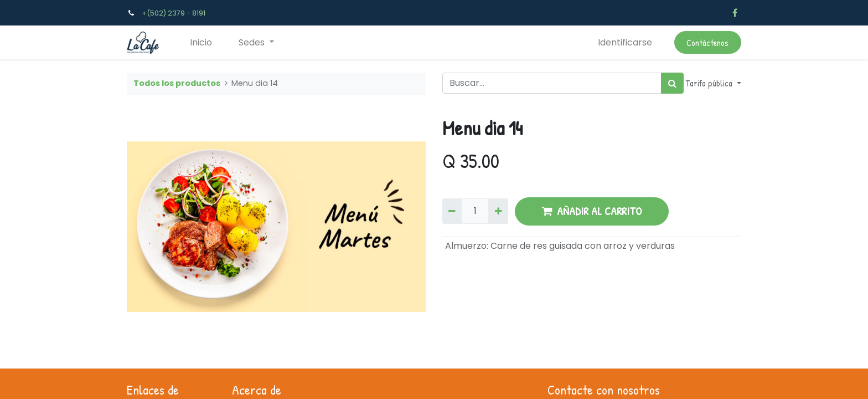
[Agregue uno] (498, 211)
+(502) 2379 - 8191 (174, 13)
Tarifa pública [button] (710, 83)
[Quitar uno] (452, 211)
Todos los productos (177, 83)
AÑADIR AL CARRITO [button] (592, 211)
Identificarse (625, 42)
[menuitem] (201, 43)
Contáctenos (707, 43)
